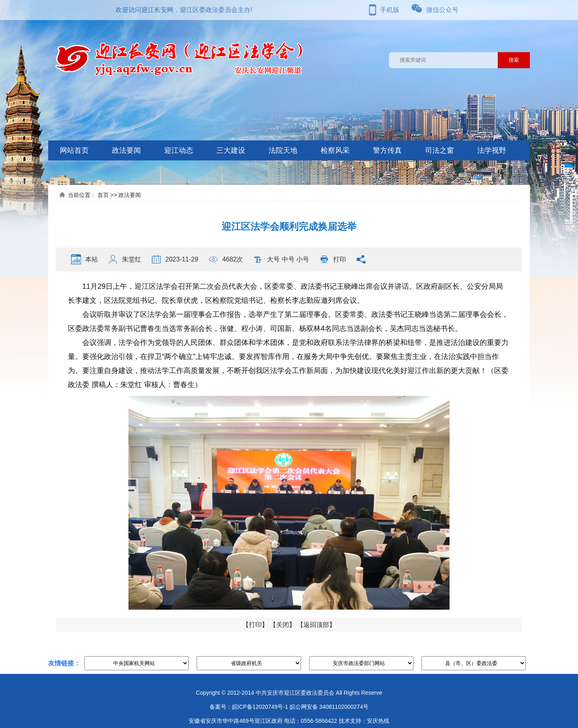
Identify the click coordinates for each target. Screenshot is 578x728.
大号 (273, 259)
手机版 (390, 10)
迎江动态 (179, 150)
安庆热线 (378, 721)
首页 (103, 195)
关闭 (283, 625)
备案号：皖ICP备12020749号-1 (249, 707)
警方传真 (387, 150)
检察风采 (335, 150)
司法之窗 (440, 150)
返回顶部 (316, 625)
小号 (303, 259)
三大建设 (231, 150)
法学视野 (492, 150)
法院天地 (283, 150)
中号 (288, 259)
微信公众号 (442, 10)
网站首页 (74, 150)
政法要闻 (126, 150)
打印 (340, 259)
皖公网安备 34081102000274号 (329, 707)
